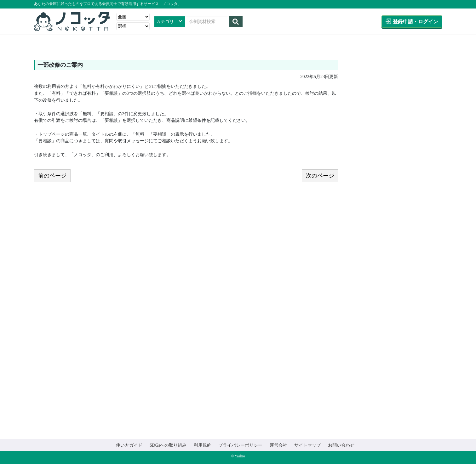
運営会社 (278, 445)
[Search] (207, 22)
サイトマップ (307, 445)
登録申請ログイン (416, 22)
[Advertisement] (394, 99)
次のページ (320, 176)
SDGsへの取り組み (168, 445)
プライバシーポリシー (240, 445)
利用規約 (203, 445)
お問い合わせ (341, 445)
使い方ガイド (129, 445)
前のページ (52, 176)
